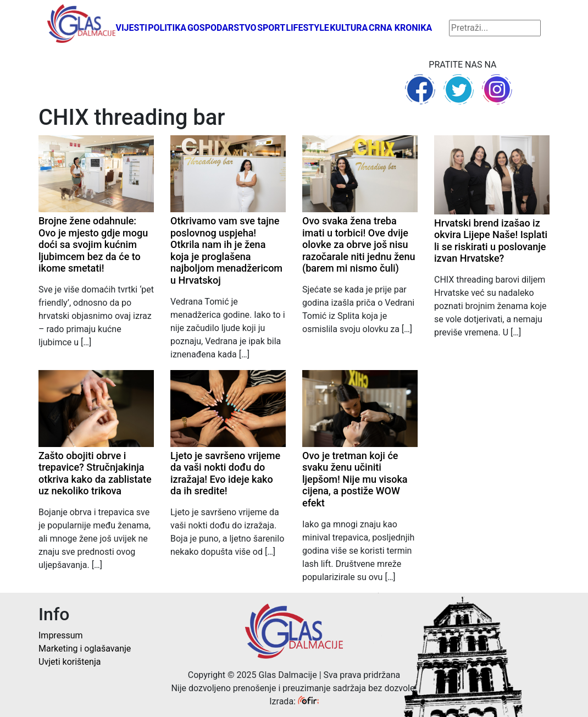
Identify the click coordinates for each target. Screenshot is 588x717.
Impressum (61, 635)
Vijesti (131, 28)
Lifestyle (307, 28)
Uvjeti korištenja (70, 662)
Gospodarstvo (222, 28)
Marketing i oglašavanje (85, 649)
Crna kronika (400, 28)
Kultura (349, 28)
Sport (271, 28)
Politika (167, 28)
